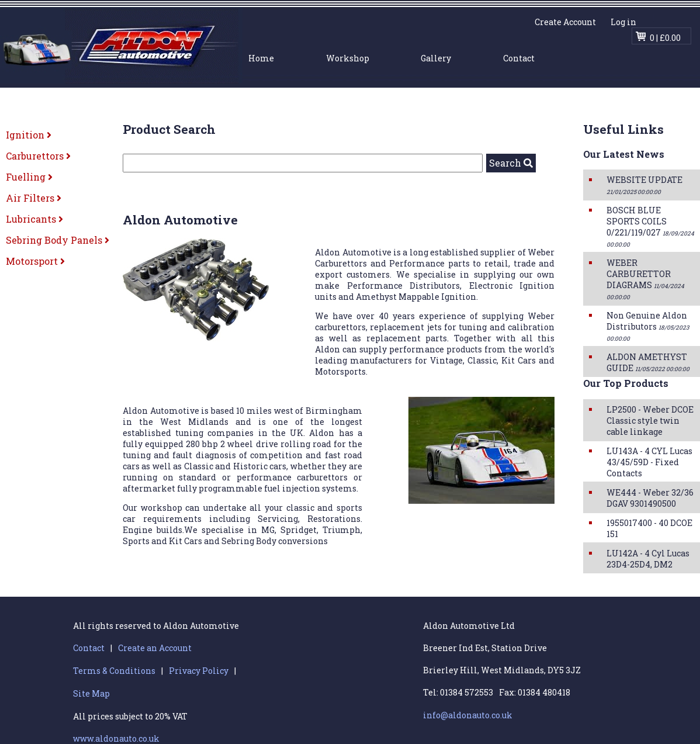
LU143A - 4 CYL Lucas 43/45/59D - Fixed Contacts (649, 462)
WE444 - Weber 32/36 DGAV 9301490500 (650, 498)
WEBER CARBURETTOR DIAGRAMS (645, 279)
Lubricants (34, 219)
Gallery (436, 58)
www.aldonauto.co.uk (116, 738)
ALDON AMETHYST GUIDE (648, 362)
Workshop (348, 58)
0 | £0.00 (665, 38)
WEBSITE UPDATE (644, 185)
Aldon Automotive (121, 45)
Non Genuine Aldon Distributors (648, 326)
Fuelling (29, 177)
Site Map (91, 693)
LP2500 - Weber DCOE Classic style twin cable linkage (650, 421)
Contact (519, 58)
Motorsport (35, 261)
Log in (623, 22)
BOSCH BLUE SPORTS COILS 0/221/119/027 (650, 226)
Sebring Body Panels (58, 240)
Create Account (565, 22)
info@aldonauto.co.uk (468, 715)
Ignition (29, 135)
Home (261, 58)
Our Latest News (624, 154)
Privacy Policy (199, 671)
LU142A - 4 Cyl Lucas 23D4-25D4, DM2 (648, 559)
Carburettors (38, 156)
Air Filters (34, 198)
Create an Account (155, 648)
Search (511, 163)
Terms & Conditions (114, 671)
